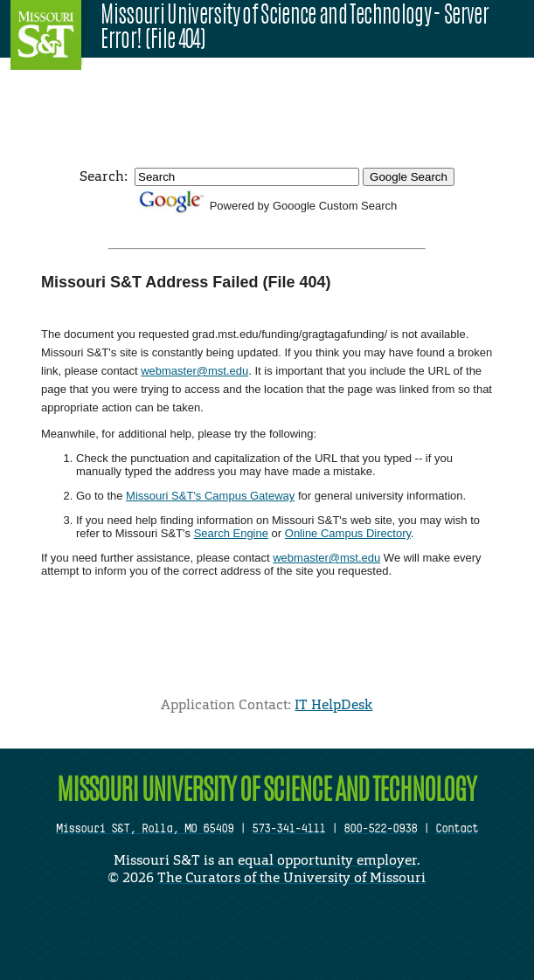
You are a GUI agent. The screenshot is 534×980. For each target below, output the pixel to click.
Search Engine (231, 533)
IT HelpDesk (333, 704)
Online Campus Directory (348, 533)
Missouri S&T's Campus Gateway (210, 496)
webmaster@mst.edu (194, 371)
